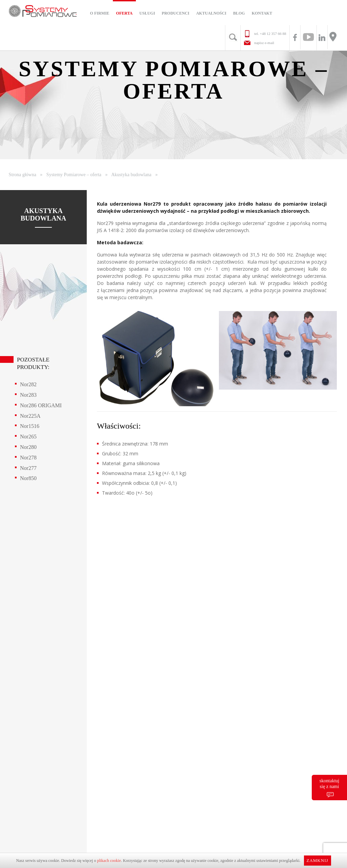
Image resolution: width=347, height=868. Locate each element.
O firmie (100, 13)
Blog (239, 13)
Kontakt (262, 13)
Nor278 (28, 458)
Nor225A (30, 416)
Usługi (147, 13)
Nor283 (28, 395)
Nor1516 (30, 426)
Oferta (125, 13)
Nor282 (28, 384)
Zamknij (317, 860)
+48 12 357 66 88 (273, 34)
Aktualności (211, 13)
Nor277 (28, 468)
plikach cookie (109, 861)
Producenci (175, 13)
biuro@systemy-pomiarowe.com (129, 606)
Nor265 (28, 437)
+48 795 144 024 (129, 631)
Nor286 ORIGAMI (41, 405)
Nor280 (28, 447)
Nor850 (28, 478)
